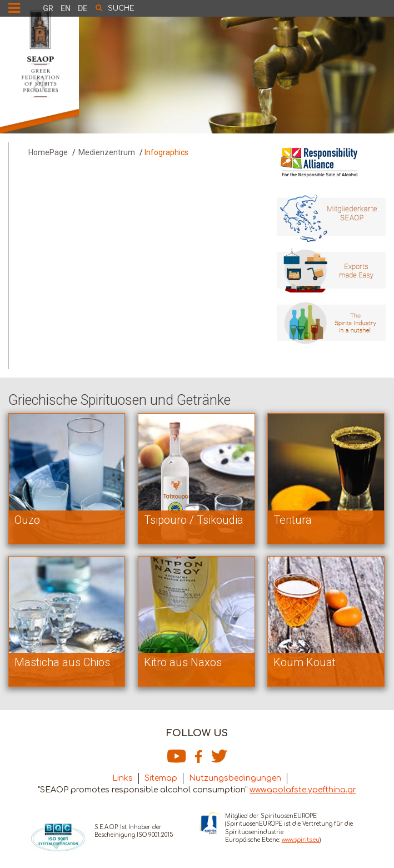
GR (48, 8)
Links (123, 778)
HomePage (48, 152)
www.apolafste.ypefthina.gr (303, 790)
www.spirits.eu (301, 840)
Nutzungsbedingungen (235, 778)
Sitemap (161, 778)
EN (66, 8)
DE (83, 8)
